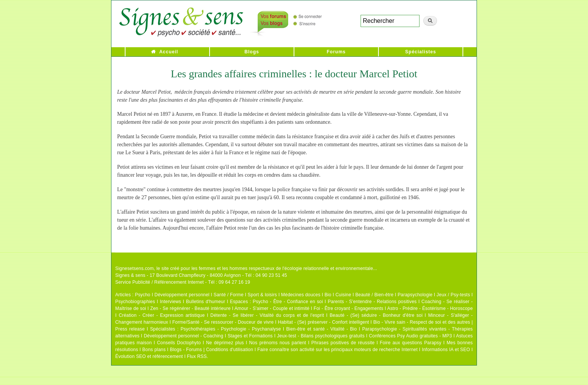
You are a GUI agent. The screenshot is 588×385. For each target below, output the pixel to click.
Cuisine (343, 295)
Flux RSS (197, 356)
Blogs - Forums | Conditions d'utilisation (212, 350)
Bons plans (154, 350)
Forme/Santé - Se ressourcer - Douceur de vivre (223, 322)
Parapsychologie (415, 295)
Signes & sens (130, 275)
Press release (130, 329)
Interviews (170, 302)
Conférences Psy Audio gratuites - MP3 (410, 336)
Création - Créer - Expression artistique (162, 315)
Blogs (252, 52)
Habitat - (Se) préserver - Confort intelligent (324, 322)
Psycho (143, 295)
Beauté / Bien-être (374, 295)
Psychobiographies (135, 302)
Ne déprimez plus (225, 343)
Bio (328, 295)
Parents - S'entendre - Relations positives (372, 302)
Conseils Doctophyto (179, 343)
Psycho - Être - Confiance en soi (288, 302)
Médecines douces (301, 295)
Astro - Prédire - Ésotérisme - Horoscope (430, 308)
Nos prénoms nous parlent (278, 343)
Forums (336, 52)
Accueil (169, 52)
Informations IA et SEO (446, 350)
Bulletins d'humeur (206, 302)
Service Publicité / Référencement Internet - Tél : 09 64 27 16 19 (183, 282)
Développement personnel (182, 295)
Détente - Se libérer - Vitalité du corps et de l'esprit (267, 315)
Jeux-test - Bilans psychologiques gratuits (321, 336)
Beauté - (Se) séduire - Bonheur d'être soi (376, 315)
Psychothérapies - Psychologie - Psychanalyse (231, 329)
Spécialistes (420, 52)
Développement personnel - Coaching (184, 336)
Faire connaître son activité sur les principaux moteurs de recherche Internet (337, 350)
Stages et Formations (250, 336)
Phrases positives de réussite (343, 343)
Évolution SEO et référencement (149, 356)
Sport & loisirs (262, 295)
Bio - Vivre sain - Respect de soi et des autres (422, 322)
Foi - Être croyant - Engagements (348, 308)
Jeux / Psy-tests (453, 295)
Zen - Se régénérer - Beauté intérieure (190, 308)
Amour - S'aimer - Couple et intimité (272, 308)
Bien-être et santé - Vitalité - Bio (321, 329)
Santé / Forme (229, 295)
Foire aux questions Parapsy (411, 343)
